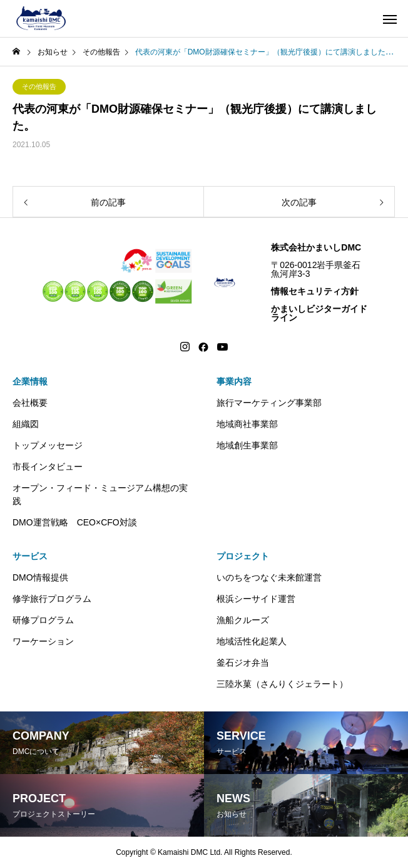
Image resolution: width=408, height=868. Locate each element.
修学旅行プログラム (52, 599)
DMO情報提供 (40, 577)
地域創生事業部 (247, 445)
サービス (30, 556)
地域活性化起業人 (252, 641)
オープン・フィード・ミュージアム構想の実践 (100, 494)
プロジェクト (243, 556)
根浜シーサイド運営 (256, 599)
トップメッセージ (48, 445)
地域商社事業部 (247, 424)
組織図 (26, 424)
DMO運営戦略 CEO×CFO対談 (75, 522)
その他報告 (39, 86)
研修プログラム (43, 620)
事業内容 (234, 381)
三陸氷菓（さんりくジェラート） (282, 684)
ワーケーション (43, 641)
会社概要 (30, 403)
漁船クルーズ (243, 620)
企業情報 (30, 381)
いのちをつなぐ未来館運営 (269, 577)
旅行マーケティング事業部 (269, 403)
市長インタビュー (48, 467)
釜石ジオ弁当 (243, 663)
